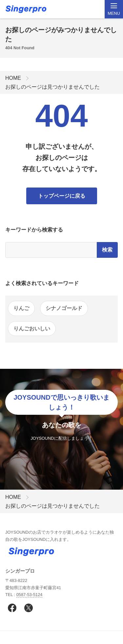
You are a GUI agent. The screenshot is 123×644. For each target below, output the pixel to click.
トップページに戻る (62, 196)
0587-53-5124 (30, 595)
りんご (21, 308)
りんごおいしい (32, 329)
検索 (107, 250)
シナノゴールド (64, 308)
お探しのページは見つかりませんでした (52, 87)
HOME (13, 78)
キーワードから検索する (34, 230)
